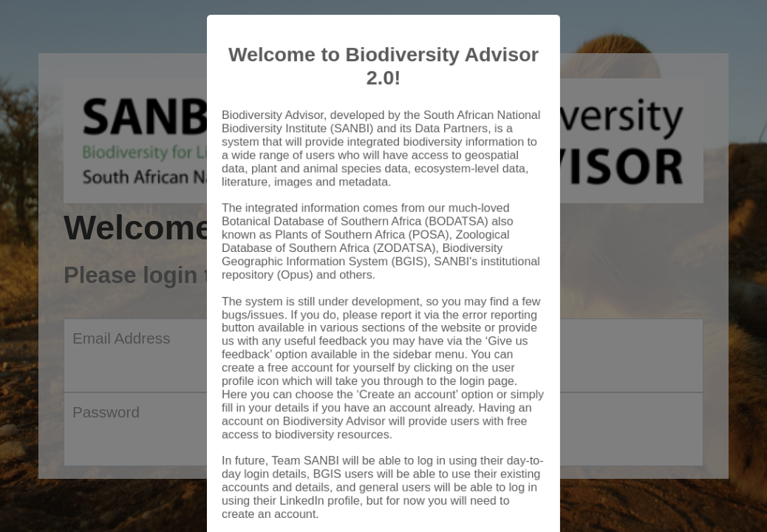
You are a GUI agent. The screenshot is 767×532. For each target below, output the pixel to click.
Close (513, 489)
